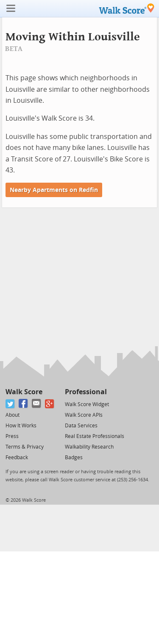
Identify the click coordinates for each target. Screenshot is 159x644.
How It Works (21, 426)
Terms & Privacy (25, 447)
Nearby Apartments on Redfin (54, 190)
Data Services (81, 426)
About (13, 415)
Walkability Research (89, 447)
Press (12, 436)
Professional (86, 392)
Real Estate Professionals (95, 436)
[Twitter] (10, 404)
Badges (74, 458)
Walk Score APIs (84, 415)
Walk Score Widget (87, 404)
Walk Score (24, 392)
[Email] (37, 404)
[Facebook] (24, 404)
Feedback (17, 458)
